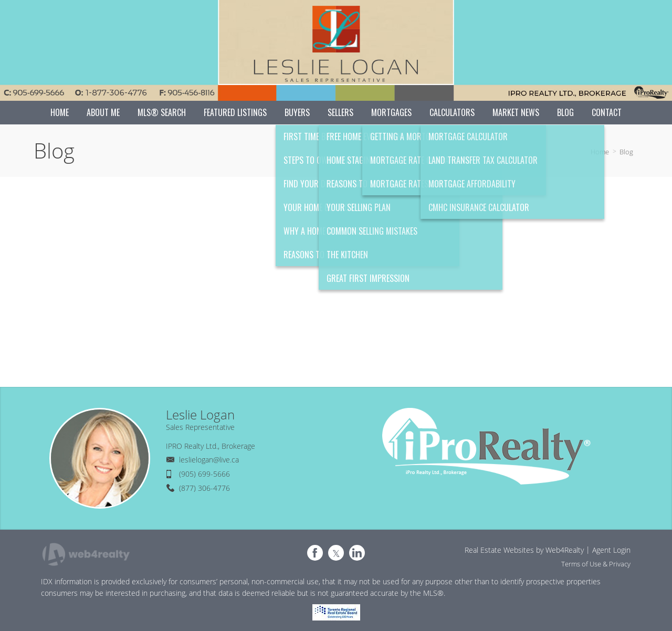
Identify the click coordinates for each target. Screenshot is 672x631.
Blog (626, 152)
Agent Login (611, 550)
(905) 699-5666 (204, 474)
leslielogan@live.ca (209, 460)
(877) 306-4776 (204, 488)
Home (600, 152)
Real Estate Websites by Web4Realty (524, 550)
